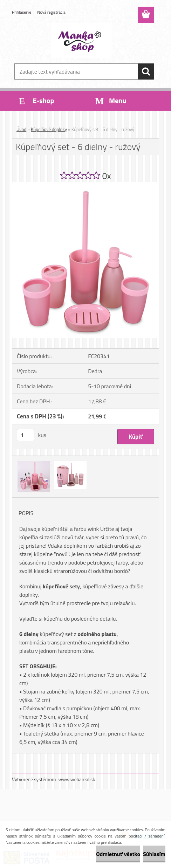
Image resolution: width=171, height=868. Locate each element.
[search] (146, 71)
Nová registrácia (51, 12)
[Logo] (81, 41)
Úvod (21, 129)
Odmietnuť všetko (118, 854)
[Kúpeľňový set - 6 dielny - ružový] (85, 185)
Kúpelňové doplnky (49, 129)
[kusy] (26, 435)
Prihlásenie (22, 12)
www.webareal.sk (77, 779)
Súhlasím (154, 854)
